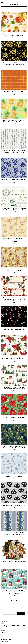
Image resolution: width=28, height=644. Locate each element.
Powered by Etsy (4, 641)
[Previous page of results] (12, 601)
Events (2, 627)
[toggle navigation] (2, 2)
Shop (2, 625)
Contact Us (24, 625)
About (9, 625)
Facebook (3, 632)
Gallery (6, 627)
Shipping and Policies (16, 625)
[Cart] (26, 2)
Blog (5, 625)
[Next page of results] (17, 601)
